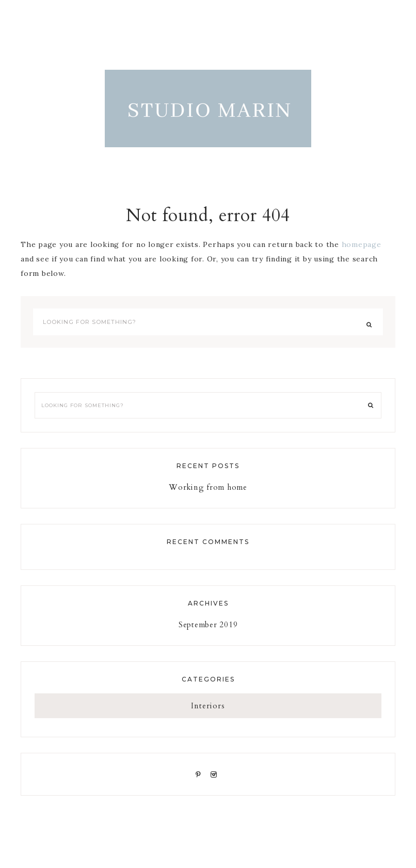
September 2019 (208, 625)
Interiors (208, 706)
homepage (362, 244)
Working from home (208, 487)
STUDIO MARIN (208, 109)
